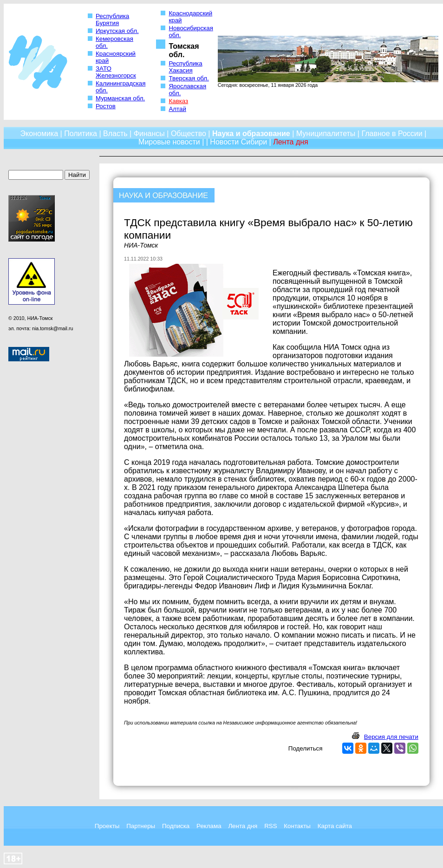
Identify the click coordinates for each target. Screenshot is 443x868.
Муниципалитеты (326, 134)
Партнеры (141, 826)
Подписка (176, 826)
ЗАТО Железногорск (116, 72)
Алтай (177, 109)
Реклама (209, 826)
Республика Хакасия (185, 67)
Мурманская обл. (120, 98)
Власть (115, 134)
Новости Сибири (238, 142)
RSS (270, 826)
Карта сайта (335, 826)
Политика (81, 134)
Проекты (107, 826)
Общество (189, 134)
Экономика (39, 134)
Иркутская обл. (117, 31)
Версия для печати (391, 737)
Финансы (149, 134)
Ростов (106, 106)
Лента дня (243, 826)
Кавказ (178, 101)
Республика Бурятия (112, 20)
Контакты (297, 826)
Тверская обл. (189, 78)
